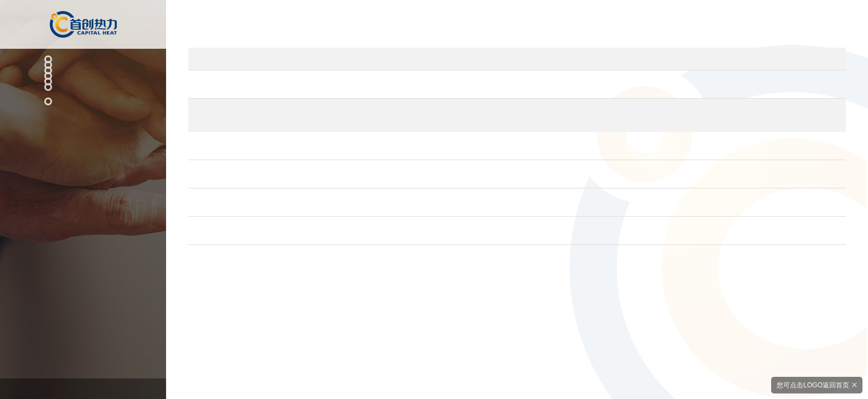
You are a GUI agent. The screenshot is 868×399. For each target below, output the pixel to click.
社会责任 (78, 136)
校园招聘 (74, 230)
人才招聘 (78, 181)
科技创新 (78, 91)
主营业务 (78, 68)
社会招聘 (74, 214)
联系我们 (78, 251)
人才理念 (74, 198)
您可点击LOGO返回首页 (811, 384)
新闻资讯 (78, 113)
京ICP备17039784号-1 (83, 383)
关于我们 (78, 158)
